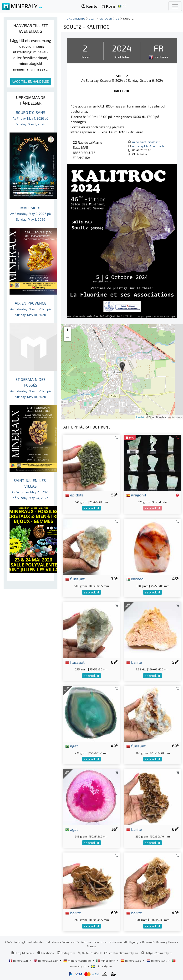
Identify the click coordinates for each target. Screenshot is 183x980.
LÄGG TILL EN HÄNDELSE (31, 81)
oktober (106, 18)
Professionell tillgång (124, 942)
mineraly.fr (19, 960)
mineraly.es (131, 960)
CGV (8, 942)
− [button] (68, 338)
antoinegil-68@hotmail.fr (148, 146)
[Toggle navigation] (175, 6)
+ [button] (68, 331)
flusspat (75, 579)
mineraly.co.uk (46, 960)
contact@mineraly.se (124, 953)
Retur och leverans (93, 942)
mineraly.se (101, 966)
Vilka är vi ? (70, 942)
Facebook (46, 953)
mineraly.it (106, 960)
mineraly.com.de (77, 960)
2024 (92, 18)
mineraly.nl (157, 960)
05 (117, 18)
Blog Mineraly (23, 953)
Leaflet (140, 417)
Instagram (66, 953)
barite (134, 662)
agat (72, 746)
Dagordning (76, 18)
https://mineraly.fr (159, 953)
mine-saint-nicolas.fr (146, 142)
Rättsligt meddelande (28, 942)
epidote (74, 495)
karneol (135, 579)
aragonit (136, 495)
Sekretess (53, 942)
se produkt (91, 508)
